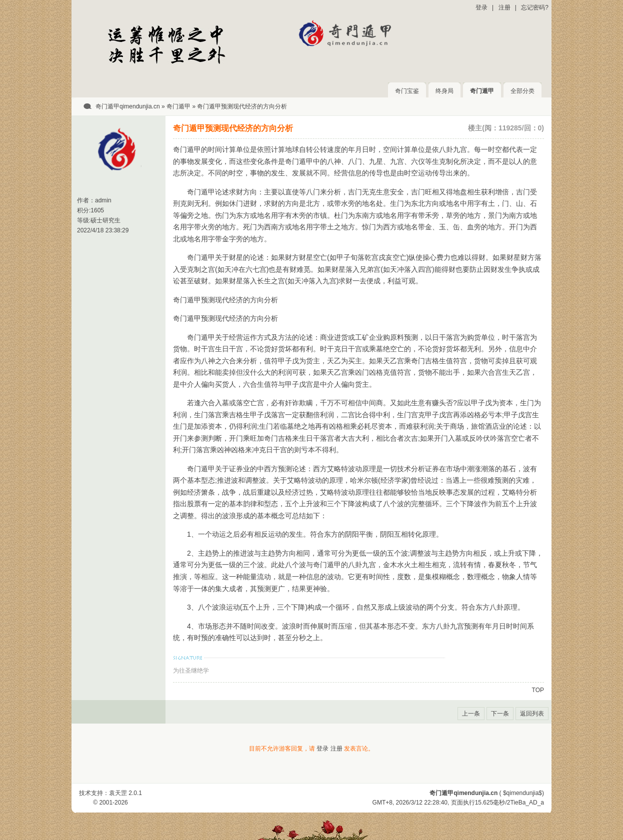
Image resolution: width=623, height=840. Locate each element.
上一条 (471, 714)
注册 (504, 7)
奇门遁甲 (482, 91)
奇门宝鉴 (407, 91)
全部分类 (522, 91)
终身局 (444, 91)
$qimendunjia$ (522, 793)
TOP (538, 690)
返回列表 (532, 714)
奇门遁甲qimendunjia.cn (128, 106)
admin (103, 200)
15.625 (484, 803)
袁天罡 (118, 793)
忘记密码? (535, 7)
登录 (481, 7)
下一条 (500, 714)
